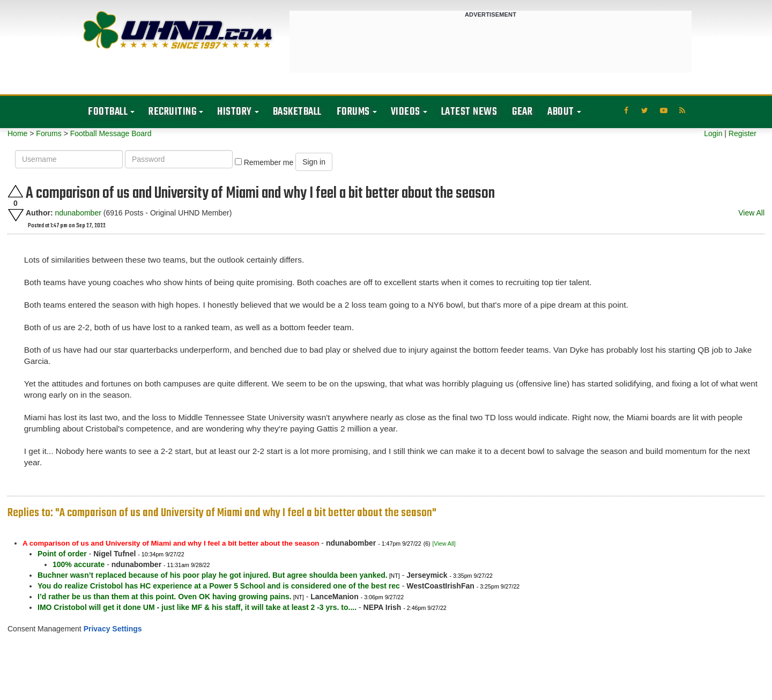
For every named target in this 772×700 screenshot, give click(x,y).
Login (713, 133)
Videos (406, 112)
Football (108, 112)
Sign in (314, 162)
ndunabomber (78, 213)
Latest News (469, 112)
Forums (353, 112)
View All (751, 213)
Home (17, 133)
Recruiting (172, 112)
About (561, 112)
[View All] (444, 543)
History (235, 112)
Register (743, 133)
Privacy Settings (113, 629)
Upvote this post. (16, 191)
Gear (522, 112)
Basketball (297, 112)
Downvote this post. (16, 215)
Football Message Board (111, 133)
